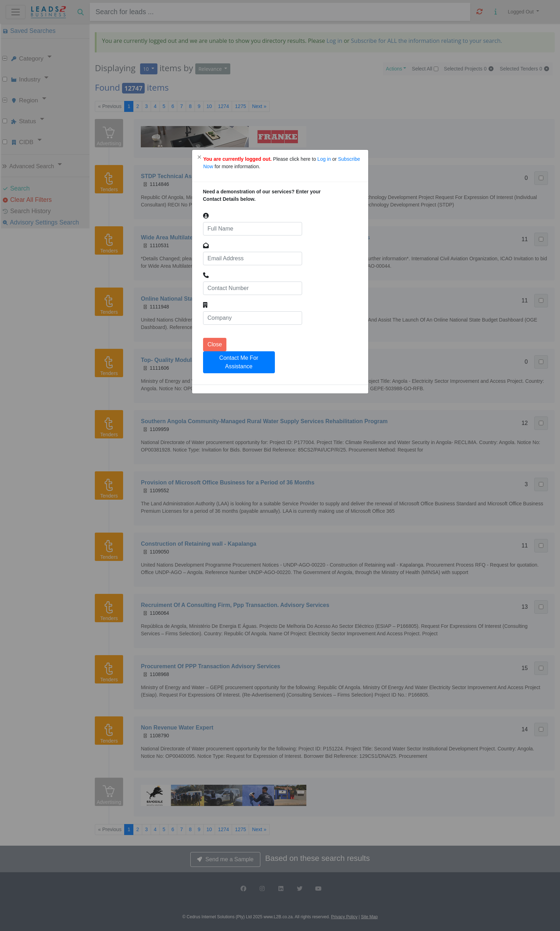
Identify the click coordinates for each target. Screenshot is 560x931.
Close (215, 344)
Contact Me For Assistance (239, 362)
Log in (325, 159)
